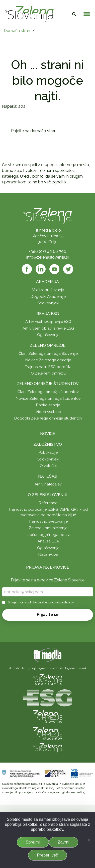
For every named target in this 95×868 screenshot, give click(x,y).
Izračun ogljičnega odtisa (48, 535)
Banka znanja (48, 405)
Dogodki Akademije (48, 297)
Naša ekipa (48, 554)
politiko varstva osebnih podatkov (50, 602)
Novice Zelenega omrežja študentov (48, 399)
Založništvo (48, 444)
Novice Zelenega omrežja (48, 360)
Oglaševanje (48, 335)
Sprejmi (33, 842)
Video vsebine (48, 412)
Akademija (47, 282)
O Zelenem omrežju (48, 373)
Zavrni (64, 842)
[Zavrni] (89, 840)
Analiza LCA (48, 541)
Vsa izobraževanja (48, 290)
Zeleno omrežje (47, 345)
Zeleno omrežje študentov (48, 384)
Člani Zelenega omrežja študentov (48, 392)
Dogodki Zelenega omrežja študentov (48, 418)
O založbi (48, 466)
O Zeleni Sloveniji (47, 495)
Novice (48, 434)
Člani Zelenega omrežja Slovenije (48, 354)
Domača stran (17, 31)
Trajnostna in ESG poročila (48, 367)
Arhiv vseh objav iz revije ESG (48, 328)
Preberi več (48, 855)
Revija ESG (48, 314)
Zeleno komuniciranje (48, 528)
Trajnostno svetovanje (48, 521)
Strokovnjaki (48, 303)
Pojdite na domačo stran (34, 131)
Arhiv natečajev (48, 484)
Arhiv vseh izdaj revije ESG (48, 322)
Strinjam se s (41, 602)
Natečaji (48, 476)
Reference (48, 503)
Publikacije (48, 452)
